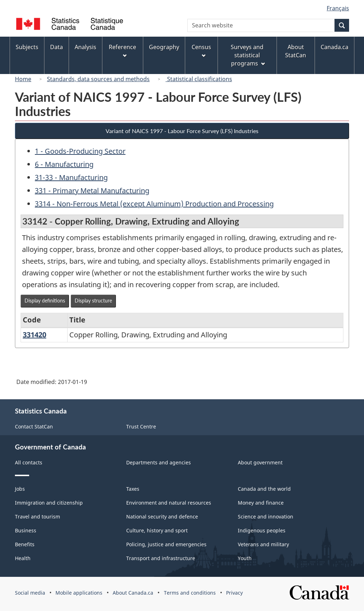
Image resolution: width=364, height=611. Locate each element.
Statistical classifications (199, 79)
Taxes (133, 489)
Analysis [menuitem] (85, 47)
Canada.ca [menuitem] (334, 47)
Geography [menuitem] (164, 47)
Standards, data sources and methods (98, 79)
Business (26, 530)
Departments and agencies (159, 462)
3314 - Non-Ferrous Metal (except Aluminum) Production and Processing (154, 204)
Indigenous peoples (262, 530)
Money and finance (261, 503)
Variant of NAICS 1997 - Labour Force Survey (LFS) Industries (182, 131)
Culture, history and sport (157, 530)
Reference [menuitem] (122, 50)
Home (23, 79)
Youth (245, 558)
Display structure (93, 301)
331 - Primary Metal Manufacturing (92, 191)
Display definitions (45, 301)
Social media (30, 593)
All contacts (29, 462)
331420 (34, 335)
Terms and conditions (190, 593)
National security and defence (162, 517)
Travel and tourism (38, 517)
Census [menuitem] (201, 50)
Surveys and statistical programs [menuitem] (248, 55)
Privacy (234, 593)
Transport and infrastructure (161, 558)
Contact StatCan (34, 426)
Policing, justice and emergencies (166, 544)
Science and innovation (266, 517)
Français (338, 8)
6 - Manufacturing (64, 164)
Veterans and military (263, 544)
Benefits (25, 544)
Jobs (20, 489)
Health (23, 558)
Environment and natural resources (169, 503)
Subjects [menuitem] (27, 47)
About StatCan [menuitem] (296, 51)
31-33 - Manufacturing (71, 177)
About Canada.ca (133, 593)
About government (260, 462)
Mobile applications (79, 593)
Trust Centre (141, 426)
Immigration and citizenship (49, 503)
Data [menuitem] (57, 47)
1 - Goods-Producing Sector (80, 151)
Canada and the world (264, 489)
